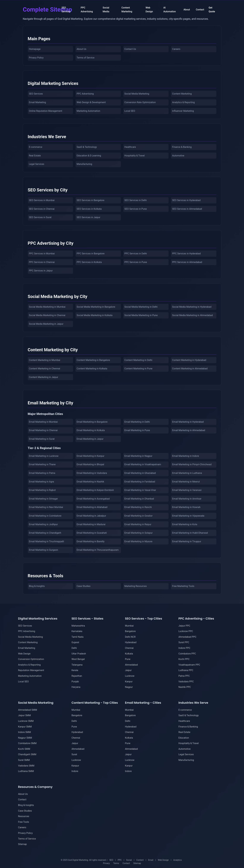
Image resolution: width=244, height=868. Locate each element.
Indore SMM (25, 732)
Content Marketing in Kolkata (92, 369)
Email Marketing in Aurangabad (93, 499)
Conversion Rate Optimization (140, 102)
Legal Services (37, 164)
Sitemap (22, 844)
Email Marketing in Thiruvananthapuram (98, 550)
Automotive (178, 156)
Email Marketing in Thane (42, 464)
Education (184, 738)
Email (151, 860)
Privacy (106, 863)
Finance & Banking (182, 147)
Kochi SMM (24, 749)
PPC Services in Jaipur (41, 271)
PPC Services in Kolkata (89, 262)
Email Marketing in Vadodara (92, 473)
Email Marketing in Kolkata (91, 430)
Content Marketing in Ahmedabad (190, 369)
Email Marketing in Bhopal (90, 464)
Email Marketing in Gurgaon (44, 550)
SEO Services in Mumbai (42, 200)
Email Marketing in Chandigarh (45, 533)
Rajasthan (77, 676)
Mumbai (129, 626)
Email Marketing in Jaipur (90, 439)
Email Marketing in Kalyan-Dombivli (95, 490)
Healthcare (130, 147)
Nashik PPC (185, 687)
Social (129, 860)
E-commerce (36, 147)
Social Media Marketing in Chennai (47, 315)
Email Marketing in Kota (185, 524)
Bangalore (130, 631)
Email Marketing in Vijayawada (188, 516)
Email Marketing (37, 102)
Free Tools (24, 822)
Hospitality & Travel (135, 156)
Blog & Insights (37, 586)
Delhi (74, 648)
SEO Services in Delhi (136, 200)
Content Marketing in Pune (138, 369)
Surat (74, 754)
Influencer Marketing (183, 111)
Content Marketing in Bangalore (93, 360)
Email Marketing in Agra (42, 482)
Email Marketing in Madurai (91, 524)
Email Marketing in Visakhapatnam (143, 464)
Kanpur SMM (25, 727)
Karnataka (77, 631)
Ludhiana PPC (186, 670)
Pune (128, 659)
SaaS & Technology (87, 147)
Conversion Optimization (31, 659)
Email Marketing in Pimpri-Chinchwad (192, 464)
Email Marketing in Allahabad (92, 507)
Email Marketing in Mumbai (43, 422)
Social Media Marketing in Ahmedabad (192, 315)
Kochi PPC (184, 659)
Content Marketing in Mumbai (45, 360)
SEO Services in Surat (40, 217)
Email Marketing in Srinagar (43, 499)
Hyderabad (131, 642)
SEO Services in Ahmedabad (187, 209)
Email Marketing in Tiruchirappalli (46, 541)
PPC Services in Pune (136, 262)
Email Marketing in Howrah (186, 507)
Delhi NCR (130, 637)
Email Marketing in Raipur (138, 524)
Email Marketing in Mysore (138, 541)
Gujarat (75, 642)
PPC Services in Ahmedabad (187, 262)
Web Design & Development (91, 102)
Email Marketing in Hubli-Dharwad (190, 533)
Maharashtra (78, 626)
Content (140, 860)
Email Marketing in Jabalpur (91, 516)
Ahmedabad (131, 665)
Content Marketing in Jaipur (44, 377)
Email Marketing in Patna (42, 473)
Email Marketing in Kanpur (91, 456)
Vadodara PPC (186, 682)
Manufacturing (84, 164)
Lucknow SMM (26, 721)
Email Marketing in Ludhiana (187, 473)
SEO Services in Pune (136, 209)
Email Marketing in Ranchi (138, 507)
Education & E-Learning (89, 156)
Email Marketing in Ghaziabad (140, 473)
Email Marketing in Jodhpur (43, 524)
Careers (176, 49)
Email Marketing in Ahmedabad (189, 430)
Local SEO (130, 111)
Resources (24, 816)
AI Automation (170, 10)
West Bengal (78, 659)
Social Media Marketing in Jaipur (46, 324)
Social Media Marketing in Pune (141, 315)
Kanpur (129, 682)
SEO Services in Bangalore (91, 200)
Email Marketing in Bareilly (91, 541)
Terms (116, 863)
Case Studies (84, 586)
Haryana (76, 687)
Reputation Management (31, 670)
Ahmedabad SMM (28, 710)
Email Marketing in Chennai (43, 430)
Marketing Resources (136, 586)
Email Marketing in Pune (137, 430)
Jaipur (128, 670)
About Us (81, 49)
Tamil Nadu (78, 637)
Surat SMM (24, 760)
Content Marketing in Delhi (138, 360)
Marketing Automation (88, 111)
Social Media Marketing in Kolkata (95, 315)
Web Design (149, 10)
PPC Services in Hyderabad (186, 254)
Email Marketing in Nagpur (138, 456)
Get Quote (212, 10)
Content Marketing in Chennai (45, 369)
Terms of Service (86, 58)
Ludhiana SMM (26, 771)
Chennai (129, 648)
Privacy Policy (36, 58)
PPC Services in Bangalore (91, 254)
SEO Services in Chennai (42, 209)
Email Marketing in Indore (186, 456)
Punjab (75, 682)
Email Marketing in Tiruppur (187, 541)
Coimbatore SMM (27, 743)
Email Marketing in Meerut (186, 482)
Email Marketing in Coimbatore (45, 516)
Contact (200, 10)
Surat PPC (184, 642)
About (187, 10)
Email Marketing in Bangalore (92, 422)
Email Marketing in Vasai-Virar (140, 490)
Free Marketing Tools (183, 586)
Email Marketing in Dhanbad (139, 499)
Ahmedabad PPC (187, 637)
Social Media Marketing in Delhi (141, 307)
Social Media (106, 10)
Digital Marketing (32, 10)
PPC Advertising (87, 10)
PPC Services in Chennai (42, 262)
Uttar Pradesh (79, 654)
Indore (75, 771)
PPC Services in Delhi (136, 254)
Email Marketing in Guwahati (92, 533)
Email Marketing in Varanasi (187, 490)
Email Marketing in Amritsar (187, 499)
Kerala (75, 670)
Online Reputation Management (46, 111)
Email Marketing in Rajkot (42, 490)
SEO (111, 860)
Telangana (77, 665)
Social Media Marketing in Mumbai (47, 307)
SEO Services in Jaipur (88, 217)
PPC (120, 860)
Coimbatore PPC (187, 654)
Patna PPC (184, 676)
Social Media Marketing (137, 94)
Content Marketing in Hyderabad (189, 360)
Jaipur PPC (184, 626)
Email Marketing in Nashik (90, 482)
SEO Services (66, 10)
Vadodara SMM (26, 766)
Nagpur (129, 687)
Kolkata (129, 654)
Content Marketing (127, 10)
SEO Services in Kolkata (89, 209)
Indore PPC (184, 648)
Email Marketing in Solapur (139, 533)
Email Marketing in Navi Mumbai (46, 507)
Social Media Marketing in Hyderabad (192, 307)
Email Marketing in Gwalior (139, 516)
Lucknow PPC (186, 631)
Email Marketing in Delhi (137, 422)
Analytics (178, 860)
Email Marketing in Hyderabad (188, 422)
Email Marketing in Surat (42, 439)
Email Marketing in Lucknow (44, 456)
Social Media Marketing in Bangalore (96, 307)
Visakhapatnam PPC (189, 665)
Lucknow (130, 676)
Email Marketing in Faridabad (140, 482)
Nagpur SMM (25, 738)
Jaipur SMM (25, 715)
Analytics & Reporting (183, 102)
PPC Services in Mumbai (42, 254)
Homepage (35, 49)
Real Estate (35, 156)
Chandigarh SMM (27, 754)
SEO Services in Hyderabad (186, 200)
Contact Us (130, 49)
